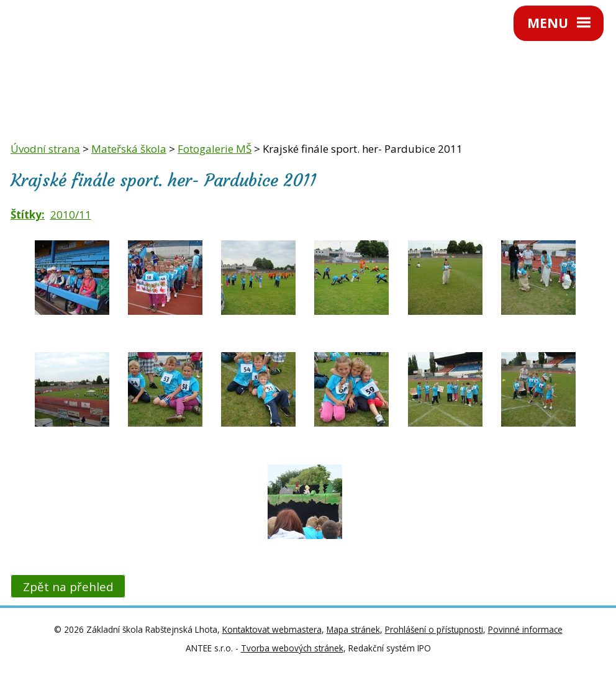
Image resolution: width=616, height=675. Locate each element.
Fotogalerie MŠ (215, 149)
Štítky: (28, 215)
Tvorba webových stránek (292, 648)
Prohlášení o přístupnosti (434, 629)
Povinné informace (525, 629)
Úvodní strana (45, 149)
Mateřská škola (129, 149)
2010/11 (71, 215)
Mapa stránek (353, 629)
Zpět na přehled (68, 587)
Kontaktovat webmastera (272, 629)
